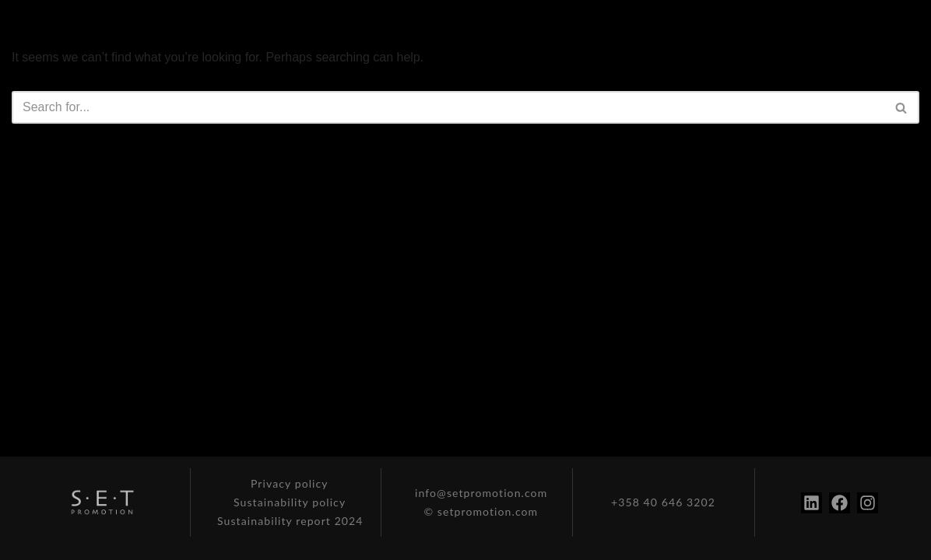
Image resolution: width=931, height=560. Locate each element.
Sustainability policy (290, 502)
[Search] (448, 107)
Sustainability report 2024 (290, 521)
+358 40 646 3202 (663, 502)
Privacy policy (290, 483)
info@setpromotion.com (481, 493)
